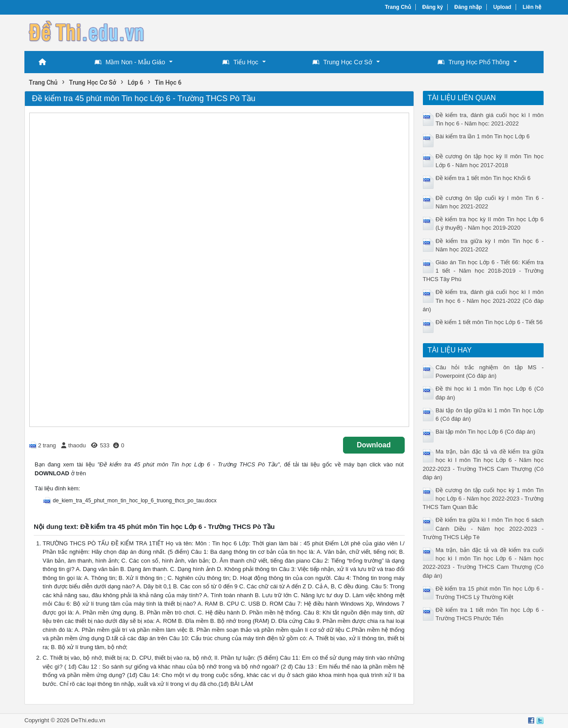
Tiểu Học (240, 62)
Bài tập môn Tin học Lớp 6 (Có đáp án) (486, 432)
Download (374, 445)
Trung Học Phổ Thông (473, 62)
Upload (503, 7)
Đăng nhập (468, 7)
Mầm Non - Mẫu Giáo (130, 62)
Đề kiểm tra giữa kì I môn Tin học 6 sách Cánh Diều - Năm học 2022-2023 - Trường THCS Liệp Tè (483, 528)
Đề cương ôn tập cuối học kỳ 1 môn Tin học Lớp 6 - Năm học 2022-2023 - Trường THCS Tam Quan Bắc (483, 499)
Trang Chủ (398, 7)
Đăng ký (433, 7)
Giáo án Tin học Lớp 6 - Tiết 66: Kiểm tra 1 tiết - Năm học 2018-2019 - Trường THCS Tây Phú (483, 271)
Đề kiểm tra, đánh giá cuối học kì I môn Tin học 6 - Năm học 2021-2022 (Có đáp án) (483, 300)
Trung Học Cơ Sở (342, 62)
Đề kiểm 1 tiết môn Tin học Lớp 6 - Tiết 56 (489, 322)
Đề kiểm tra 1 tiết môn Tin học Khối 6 (483, 178)
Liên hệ (532, 7)
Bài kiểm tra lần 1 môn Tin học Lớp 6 (483, 136)
